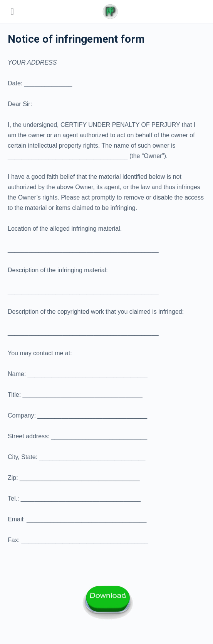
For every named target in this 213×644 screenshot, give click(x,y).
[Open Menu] (12, 11)
